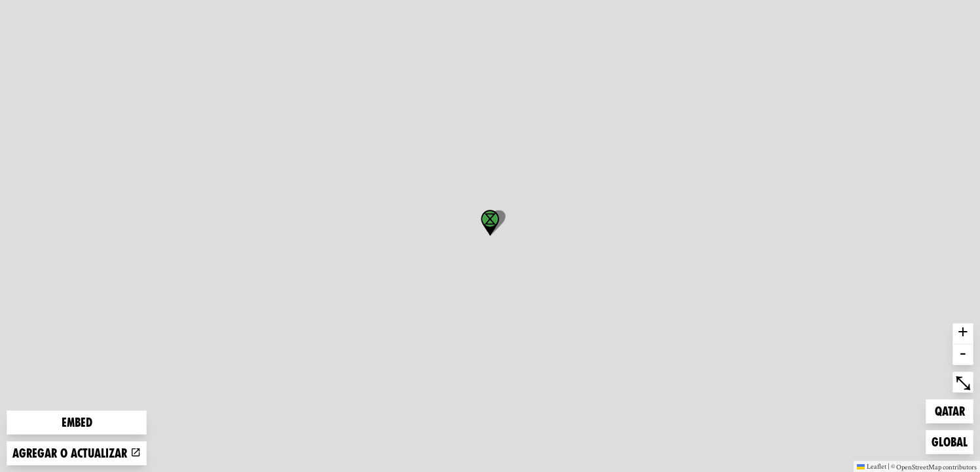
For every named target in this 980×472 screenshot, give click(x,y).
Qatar (954, 410)
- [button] (963, 355)
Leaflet (872, 466)
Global (952, 441)
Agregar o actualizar (77, 453)
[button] (490, 223)
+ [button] (963, 334)
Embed (77, 423)
